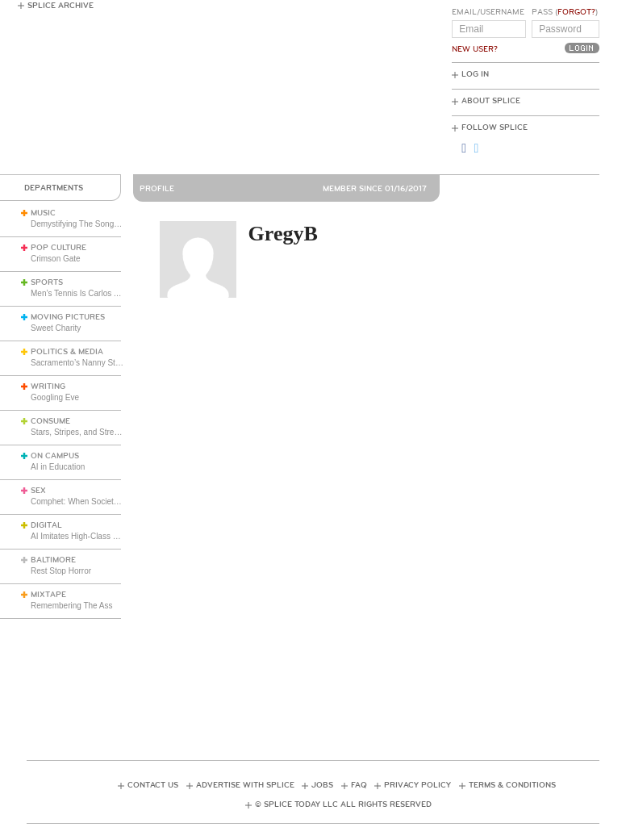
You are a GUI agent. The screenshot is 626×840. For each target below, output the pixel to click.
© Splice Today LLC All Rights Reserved (343, 804)
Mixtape (48, 595)
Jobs (322, 785)
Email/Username (488, 12)
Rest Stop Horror (61, 571)
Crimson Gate (56, 259)
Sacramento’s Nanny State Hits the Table (104, 363)
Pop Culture (58, 248)
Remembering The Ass (72, 606)
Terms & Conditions (512, 785)
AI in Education (58, 467)
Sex (38, 491)
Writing (48, 387)
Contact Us (153, 785)
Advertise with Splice (245, 785)
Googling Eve (55, 397)
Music (43, 213)
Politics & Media (67, 352)
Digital (46, 525)
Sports (47, 282)
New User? (475, 49)
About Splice (491, 101)
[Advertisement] (320, 675)
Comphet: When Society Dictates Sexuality (107, 501)
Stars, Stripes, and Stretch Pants (89, 432)
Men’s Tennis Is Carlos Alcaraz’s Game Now (110, 293)
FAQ (359, 785)
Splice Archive (61, 6)
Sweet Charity (56, 328)
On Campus (55, 456)
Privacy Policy (417, 785)
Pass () (565, 12)
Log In (475, 74)
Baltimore (53, 560)
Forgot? (576, 12)
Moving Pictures (68, 317)
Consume (50, 421)
